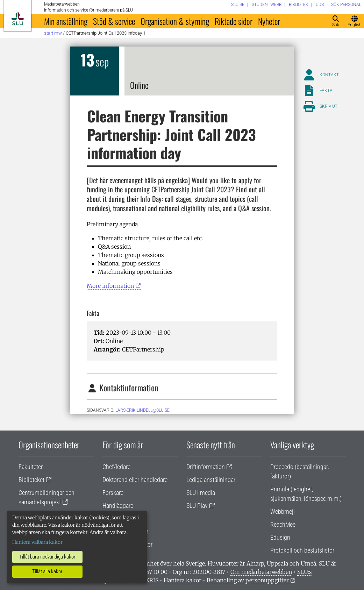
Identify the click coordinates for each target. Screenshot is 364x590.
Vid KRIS (147, 580)
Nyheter (269, 21)
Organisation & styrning (175, 21)
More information (110, 286)
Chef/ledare (116, 467)
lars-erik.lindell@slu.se (142, 410)
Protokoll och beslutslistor (302, 550)
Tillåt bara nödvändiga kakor (47, 557)
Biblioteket (31, 480)
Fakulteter (31, 467)
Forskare (113, 493)
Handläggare (118, 506)
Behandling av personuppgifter (248, 580)
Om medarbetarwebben (261, 572)
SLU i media (201, 493)
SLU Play (197, 506)
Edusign (280, 537)
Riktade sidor (234, 21)
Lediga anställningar (211, 480)
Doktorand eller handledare (135, 480)
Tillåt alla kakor (47, 571)
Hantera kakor (183, 580)
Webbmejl (283, 511)
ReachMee (283, 524)
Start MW (53, 33)
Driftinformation (206, 467)
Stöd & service (114, 21)
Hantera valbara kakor (37, 542)
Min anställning (66, 21)
